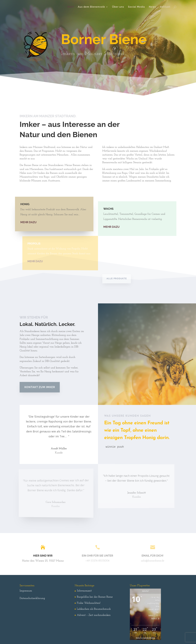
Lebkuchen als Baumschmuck (94, 609)
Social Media (136, 7)
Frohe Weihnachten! (89, 603)
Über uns (118, 7)
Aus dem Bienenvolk (91, 7)
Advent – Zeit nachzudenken (94, 615)
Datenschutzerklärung (32, 598)
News (152, 7)
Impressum (26, 591)
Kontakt (165, 7)
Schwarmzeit (84, 591)
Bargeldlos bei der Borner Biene (95, 597)
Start (71, 7)
